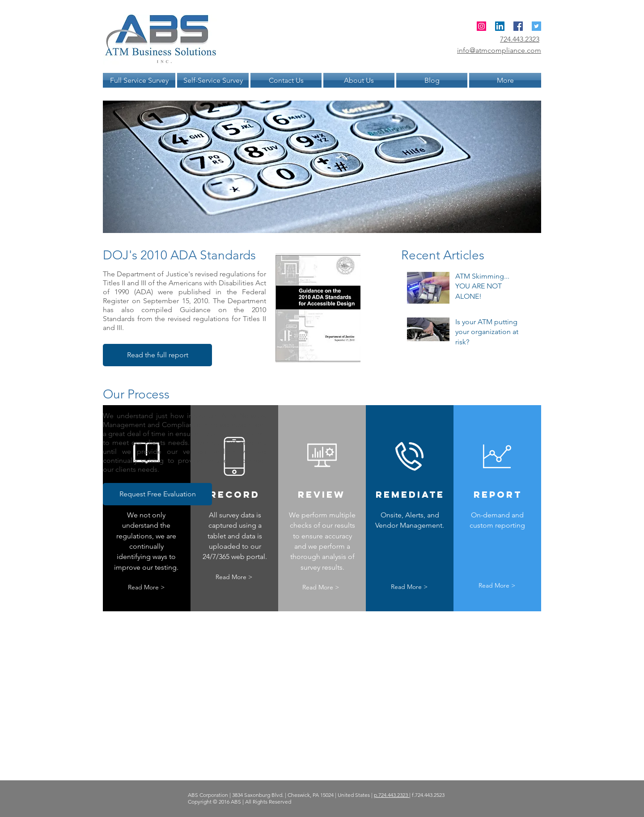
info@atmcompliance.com (499, 50)
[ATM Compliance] (481, 26)
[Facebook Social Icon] (518, 26)
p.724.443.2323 (392, 795)
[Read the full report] (157, 355)
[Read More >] (146, 587)
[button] (157, 494)
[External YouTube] (406, 444)
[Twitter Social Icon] (536, 26)
